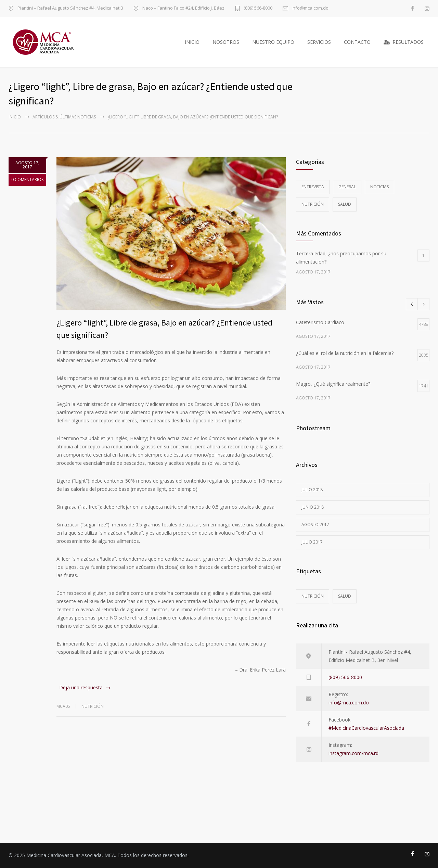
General (347, 187)
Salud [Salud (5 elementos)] (345, 596)
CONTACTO (357, 42)
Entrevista (313, 187)
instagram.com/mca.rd (353, 753)
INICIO (192, 42)
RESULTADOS (404, 42)
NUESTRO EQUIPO (273, 42)
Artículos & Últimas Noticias (64, 117)
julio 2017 (312, 542)
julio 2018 (312, 490)
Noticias (379, 187)
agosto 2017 (315, 525)
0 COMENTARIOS (27, 180)
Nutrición (93, 706)
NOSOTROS (226, 42)
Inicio (15, 117)
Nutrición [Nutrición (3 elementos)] (313, 596)
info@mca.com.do (310, 8)
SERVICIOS (319, 42)
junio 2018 (313, 507)
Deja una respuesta (81, 687)
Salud (345, 204)
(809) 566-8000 (258, 8)
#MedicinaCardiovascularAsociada (366, 728)
